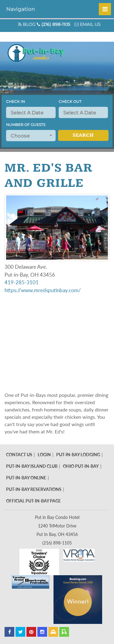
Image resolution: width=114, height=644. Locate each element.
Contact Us (19, 455)
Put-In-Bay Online (26, 478)
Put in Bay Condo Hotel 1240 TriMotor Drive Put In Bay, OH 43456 (57, 526)
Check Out (70, 101)
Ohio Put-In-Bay (81, 466)
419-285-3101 (22, 282)
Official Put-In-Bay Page (33, 501)
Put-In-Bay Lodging (78, 455)
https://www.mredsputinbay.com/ (43, 290)
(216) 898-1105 (54, 24)
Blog (27, 24)
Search (83, 135)
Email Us (88, 24)
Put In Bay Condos (38, 60)
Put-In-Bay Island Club (32, 466)
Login (44, 455)
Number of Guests (26, 125)
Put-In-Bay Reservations (34, 489)
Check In (16, 101)
